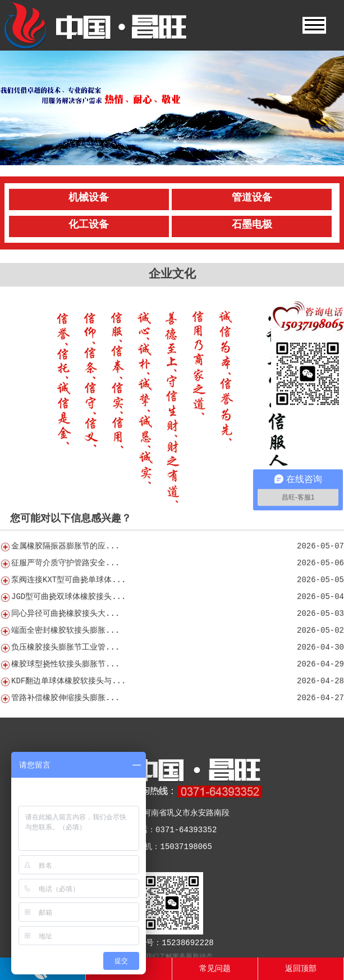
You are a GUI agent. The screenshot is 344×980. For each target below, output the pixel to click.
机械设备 (89, 198)
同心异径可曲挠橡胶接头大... (65, 614)
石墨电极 (252, 225)
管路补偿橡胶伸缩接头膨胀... (65, 698)
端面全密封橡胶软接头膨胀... (65, 630)
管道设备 (252, 198)
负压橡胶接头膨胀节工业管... (65, 647)
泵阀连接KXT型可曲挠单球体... (68, 580)
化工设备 (89, 225)
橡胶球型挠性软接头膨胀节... (65, 664)
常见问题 (215, 969)
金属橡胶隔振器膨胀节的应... (65, 546)
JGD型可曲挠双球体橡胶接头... (68, 597)
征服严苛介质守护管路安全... (65, 563)
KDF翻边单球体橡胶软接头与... (68, 681)
